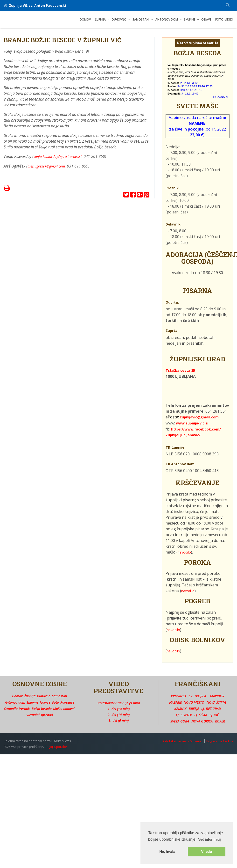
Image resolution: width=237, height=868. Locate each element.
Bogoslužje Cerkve (220, 741)
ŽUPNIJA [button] (100, 19)
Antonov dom (15, 702)
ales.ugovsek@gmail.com (46, 166)
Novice (45, 702)
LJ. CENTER (184, 715)
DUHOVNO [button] (119, 19)
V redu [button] (206, 852)
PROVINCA (179, 696)
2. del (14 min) (119, 715)
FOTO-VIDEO (224, 19)
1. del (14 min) (119, 709)
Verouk (24, 709)
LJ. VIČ (214, 715)
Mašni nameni (64, 709)
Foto (56, 702)
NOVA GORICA (202, 721)
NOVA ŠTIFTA (216, 702)
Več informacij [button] (210, 839)
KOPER (220, 721)
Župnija (30, 696)
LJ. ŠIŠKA (201, 715)
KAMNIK (180, 709)
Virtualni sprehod (40, 715)
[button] (228, 5)
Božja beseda (42, 709)
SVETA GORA (180, 721)
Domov (85, 19)
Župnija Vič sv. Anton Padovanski (35, 5)
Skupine (32, 702)
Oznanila (11, 709)
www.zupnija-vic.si (192, 423)
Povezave (67, 702)
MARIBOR (217, 696)
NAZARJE (175, 702)
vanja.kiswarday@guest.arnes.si (58, 157)
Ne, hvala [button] (167, 852)
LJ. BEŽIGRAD (211, 709)
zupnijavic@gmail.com (199, 417)
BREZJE (194, 709)
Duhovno (44, 696)
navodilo (184, 552)
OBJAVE (206, 19)
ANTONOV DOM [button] (167, 19)
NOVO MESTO (194, 702)
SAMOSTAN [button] (141, 19)
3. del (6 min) (119, 720)
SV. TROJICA (197, 696)
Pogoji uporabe (56, 747)
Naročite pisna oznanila (198, 43)
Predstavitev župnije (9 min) (119, 703)
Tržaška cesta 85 (180, 370)
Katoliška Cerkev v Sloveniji (182, 741)
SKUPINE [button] (190, 19)
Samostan (59, 696)
